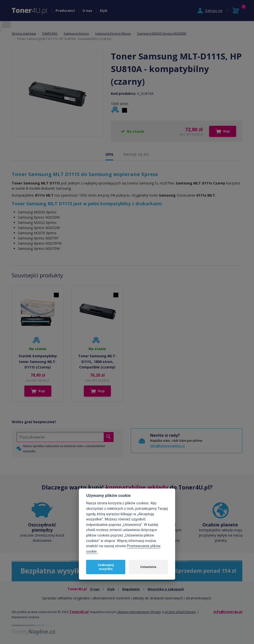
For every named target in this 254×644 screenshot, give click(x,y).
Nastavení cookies (26, 617)
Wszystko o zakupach (166, 589)
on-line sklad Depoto (180, 612)
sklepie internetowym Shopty (139, 612)
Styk (104, 11)
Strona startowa (24, 33)
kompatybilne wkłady (137, 487)
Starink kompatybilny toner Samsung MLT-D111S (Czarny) (38, 361)
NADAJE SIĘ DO (136, 154)
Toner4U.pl (79, 612)
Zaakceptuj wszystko (106, 567)
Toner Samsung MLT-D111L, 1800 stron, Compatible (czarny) (97, 361)
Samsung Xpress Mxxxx (113, 33)
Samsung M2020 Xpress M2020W (162, 33)
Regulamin (131, 589)
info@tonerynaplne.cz (167, 446)
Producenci (65, 11)
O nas (87, 11)
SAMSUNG (50, 33)
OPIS (109, 154)
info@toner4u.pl (228, 612)
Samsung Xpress (76, 33)
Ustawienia (148, 567)
